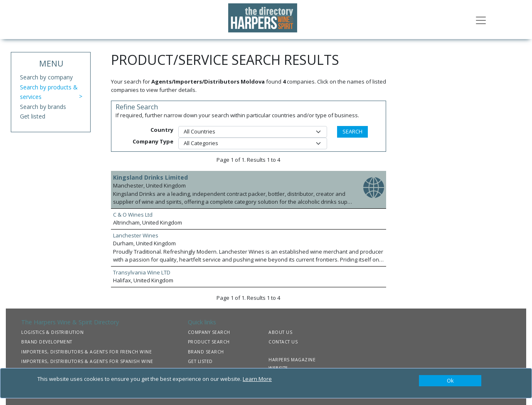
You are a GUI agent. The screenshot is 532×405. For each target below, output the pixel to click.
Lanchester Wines (136, 235)
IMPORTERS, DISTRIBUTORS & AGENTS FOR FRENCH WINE (86, 352)
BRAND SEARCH (206, 352)
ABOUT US (280, 332)
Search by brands (43, 107)
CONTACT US (283, 342)
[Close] (450, 381)
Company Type (153, 141)
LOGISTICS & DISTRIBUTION (52, 332)
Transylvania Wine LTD (142, 272)
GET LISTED (200, 361)
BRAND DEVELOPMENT (47, 342)
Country (162, 130)
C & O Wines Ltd (133, 215)
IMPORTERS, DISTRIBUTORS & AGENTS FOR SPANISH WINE (87, 361)
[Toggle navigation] (481, 20)
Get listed (33, 116)
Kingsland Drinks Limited (150, 177)
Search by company (46, 77)
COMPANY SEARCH (209, 332)
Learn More (257, 379)
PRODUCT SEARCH (209, 342)
